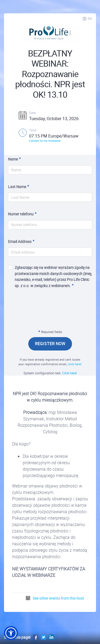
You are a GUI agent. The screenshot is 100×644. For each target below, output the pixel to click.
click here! (75, 364)
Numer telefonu (21, 214)
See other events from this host (55, 598)
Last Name (17, 187)
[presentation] (50, 313)
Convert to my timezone (45, 141)
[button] (11, 633)
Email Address (20, 241)
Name (13, 159)
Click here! (69, 373)
